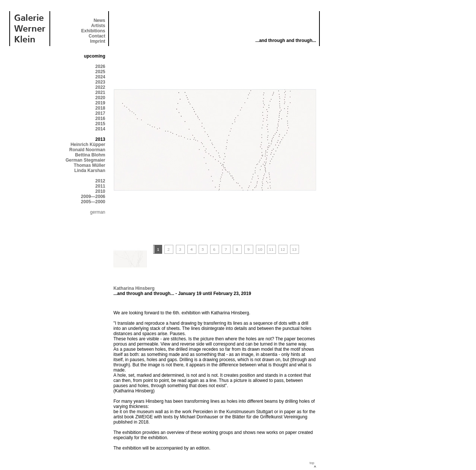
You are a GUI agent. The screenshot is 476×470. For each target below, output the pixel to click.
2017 (100, 113)
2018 (100, 108)
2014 (100, 129)
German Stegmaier (85, 160)
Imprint (98, 41)
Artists (98, 26)
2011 (100, 186)
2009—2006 (93, 197)
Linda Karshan (90, 171)
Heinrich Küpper (88, 145)
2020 (100, 98)
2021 (100, 93)
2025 (100, 72)
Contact (97, 36)
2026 (100, 67)
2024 (100, 77)
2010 (100, 191)
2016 (100, 119)
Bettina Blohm (90, 155)
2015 (100, 124)
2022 (100, 87)
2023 (100, 82)
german (98, 212)
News (99, 20)
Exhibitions (93, 31)
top (312, 463)
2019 (100, 103)
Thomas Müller (89, 165)
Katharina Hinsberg (134, 288)
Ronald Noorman (87, 150)
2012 (100, 181)
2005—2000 (93, 202)
